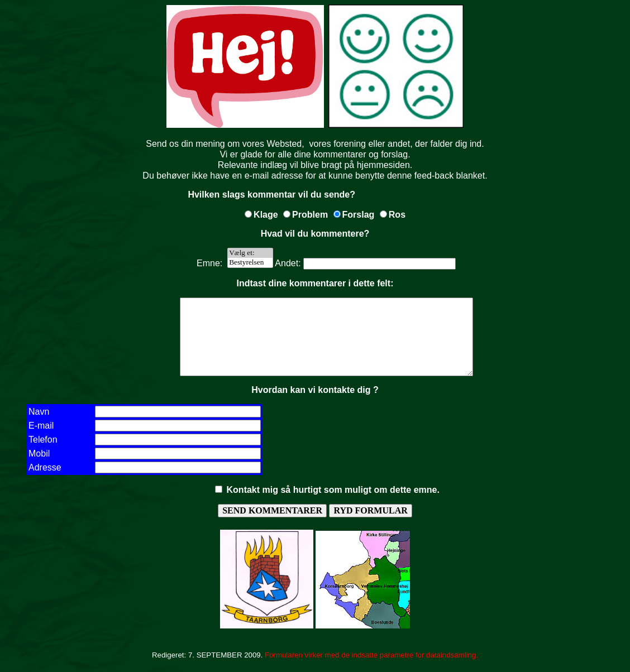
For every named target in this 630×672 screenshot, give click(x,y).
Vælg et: (250, 253)
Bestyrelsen (250, 263)
